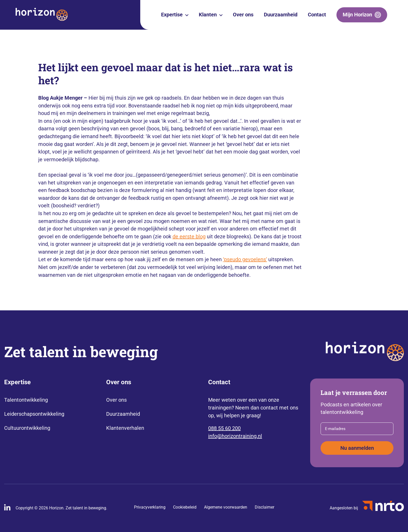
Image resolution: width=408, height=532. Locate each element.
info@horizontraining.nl (235, 436)
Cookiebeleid (185, 507)
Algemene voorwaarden (226, 507)
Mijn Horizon (357, 15)
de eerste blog (189, 236)
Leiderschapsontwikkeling (34, 414)
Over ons (243, 15)
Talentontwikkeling (26, 400)
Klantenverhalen (125, 428)
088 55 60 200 (224, 428)
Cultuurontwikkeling (27, 428)
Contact (317, 15)
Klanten (208, 15)
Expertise (172, 15)
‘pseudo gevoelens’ (245, 259)
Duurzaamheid (281, 15)
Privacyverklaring (150, 507)
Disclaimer (264, 507)
